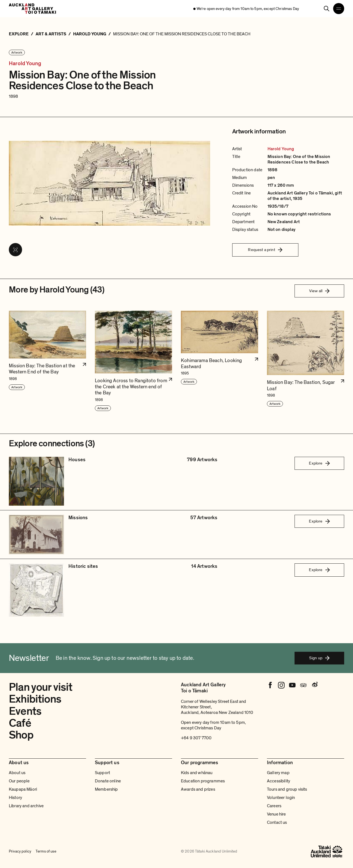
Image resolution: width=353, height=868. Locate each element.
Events (25, 711)
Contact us (277, 822)
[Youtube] (292, 685)
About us (17, 773)
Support (102, 773)
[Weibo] (314, 685)
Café (20, 723)
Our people (19, 781)
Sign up (319, 658)
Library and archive (26, 806)
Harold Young (25, 64)
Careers (274, 806)
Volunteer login (281, 798)
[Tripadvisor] (303, 685)
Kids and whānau (197, 773)
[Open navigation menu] (339, 9)
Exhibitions (35, 699)
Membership (106, 789)
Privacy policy (20, 851)
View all (319, 291)
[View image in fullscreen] (15, 250)
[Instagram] (281, 685)
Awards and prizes (198, 789)
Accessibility (279, 781)
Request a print (265, 250)
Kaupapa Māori (23, 789)
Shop (21, 735)
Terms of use (46, 851)
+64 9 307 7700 (196, 738)
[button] (47, 361)
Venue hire (276, 814)
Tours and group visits (287, 789)
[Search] (327, 9)
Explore (319, 463)
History (15, 798)
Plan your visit (41, 687)
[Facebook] (270, 685)
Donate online (108, 781)
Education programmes (203, 781)
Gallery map (278, 773)
